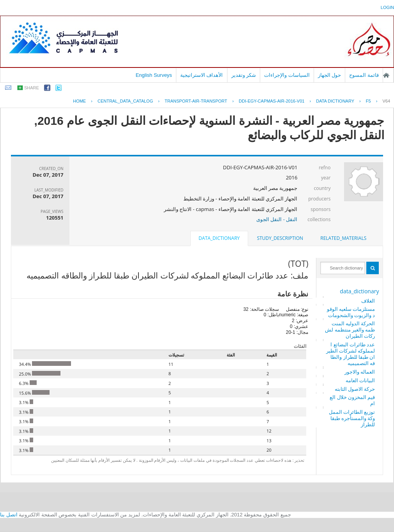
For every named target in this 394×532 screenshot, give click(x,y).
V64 (386, 101)
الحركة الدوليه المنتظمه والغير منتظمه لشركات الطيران (350, 330)
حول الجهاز (330, 75)
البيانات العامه (360, 380)
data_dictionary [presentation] (219, 238)
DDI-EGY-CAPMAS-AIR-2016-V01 (272, 101)
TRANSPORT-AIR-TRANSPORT (196, 101)
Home (79, 101)
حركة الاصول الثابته (355, 389)
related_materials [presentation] (343, 238)
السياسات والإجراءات (287, 75)
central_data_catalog (125, 101)
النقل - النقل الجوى (277, 219)
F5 (368, 101)
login (387, 7)
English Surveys (154, 75)
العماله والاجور (360, 372)
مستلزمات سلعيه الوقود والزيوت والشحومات (351, 312)
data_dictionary (359, 291)
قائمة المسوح (364, 75)
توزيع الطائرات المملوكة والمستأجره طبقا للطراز (352, 418)
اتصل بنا (9, 515)
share (32, 88)
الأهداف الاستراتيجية (202, 75)
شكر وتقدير (244, 75)
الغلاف (368, 301)
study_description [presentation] (280, 238)
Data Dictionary (335, 101)
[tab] (343, 238)
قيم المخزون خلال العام (352, 400)
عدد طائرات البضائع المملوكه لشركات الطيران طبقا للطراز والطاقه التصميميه (351, 354)
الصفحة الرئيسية (386, 75)
